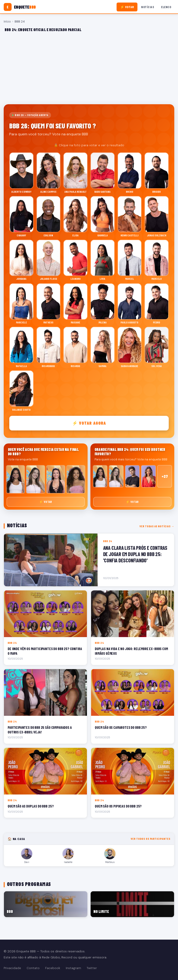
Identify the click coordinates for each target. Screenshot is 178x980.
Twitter (92, 968)
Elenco (166, 7)
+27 (165, 476)
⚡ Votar (127, 7)
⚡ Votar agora (89, 423)
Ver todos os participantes (151, 839)
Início (7, 22)
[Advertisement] (89, 68)
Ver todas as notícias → (157, 526)
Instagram (73, 968)
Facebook (53, 968)
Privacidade (12, 968)
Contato (33, 968)
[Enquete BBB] (20, 7)
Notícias (148, 7)
